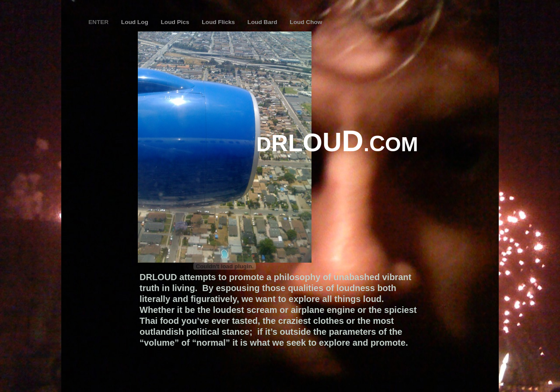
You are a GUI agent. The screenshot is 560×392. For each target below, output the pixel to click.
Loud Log (136, 22)
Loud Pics (176, 22)
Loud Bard (263, 22)
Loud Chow (306, 22)
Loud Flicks (219, 22)
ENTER (99, 22)
